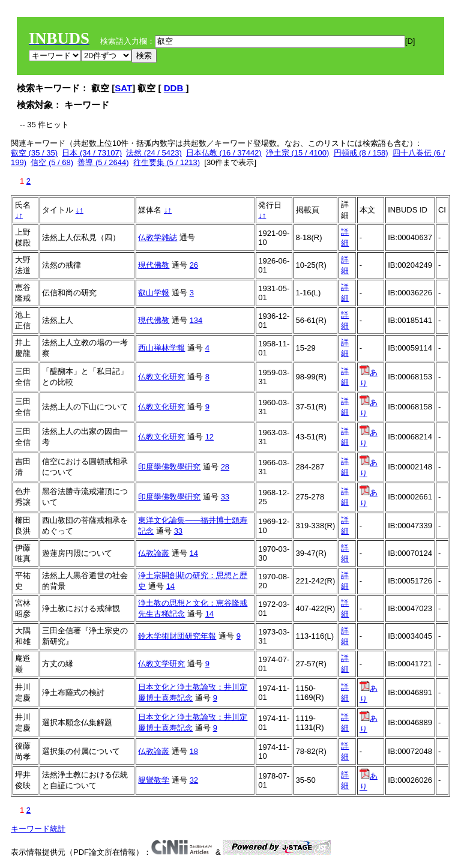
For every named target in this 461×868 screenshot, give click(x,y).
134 (196, 320)
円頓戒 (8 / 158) (361, 153)
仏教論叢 (154, 553)
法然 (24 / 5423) (154, 153)
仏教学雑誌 (158, 237)
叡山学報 (154, 293)
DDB (175, 88)
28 (225, 467)
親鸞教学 (154, 780)
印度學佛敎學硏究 (169, 467)
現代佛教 (154, 265)
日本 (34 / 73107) (92, 153)
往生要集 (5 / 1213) (167, 162)
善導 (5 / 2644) (103, 162)
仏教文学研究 (161, 664)
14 (194, 553)
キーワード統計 (38, 829)
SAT (123, 88)
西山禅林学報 (161, 348)
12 (209, 437)
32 (194, 780)
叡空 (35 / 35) (34, 153)
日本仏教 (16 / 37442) (224, 153)
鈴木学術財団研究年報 (177, 636)
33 (225, 497)
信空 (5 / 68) (52, 162)
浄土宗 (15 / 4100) (298, 153)
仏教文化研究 (161, 377)
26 (194, 265)
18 (194, 751)
